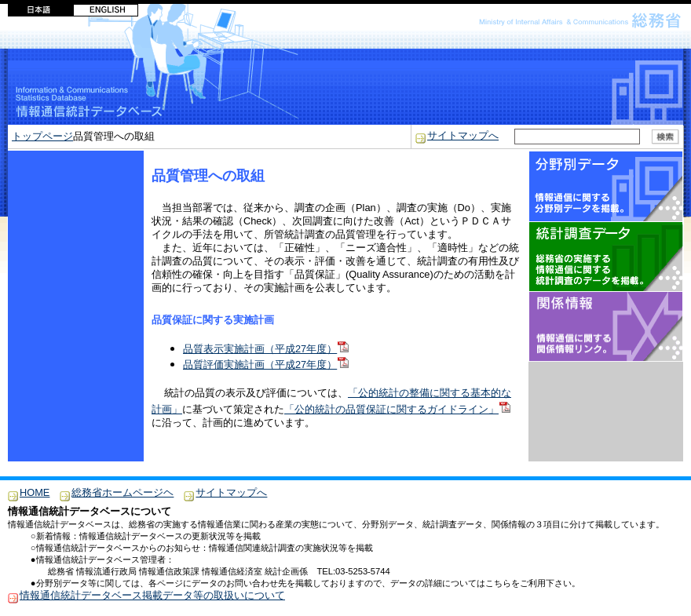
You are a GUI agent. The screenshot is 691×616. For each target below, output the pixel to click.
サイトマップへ (463, 135)
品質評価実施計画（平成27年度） (266, 364)
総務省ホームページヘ (122, 492)
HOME (35, 492)
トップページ (42, 136)
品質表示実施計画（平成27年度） (266, 349)
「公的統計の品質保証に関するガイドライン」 (397, 409)
